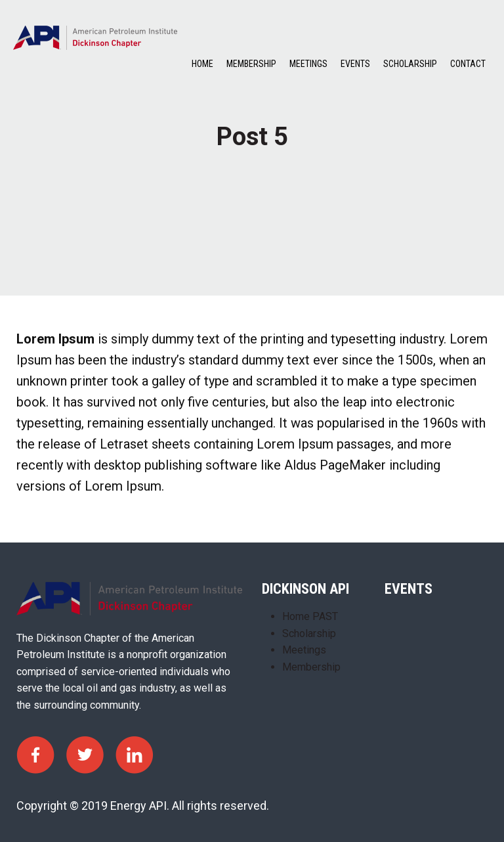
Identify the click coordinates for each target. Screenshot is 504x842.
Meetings (308, 64)
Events (355, 64)
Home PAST (310, 616)
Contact (468, 64)
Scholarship (410, 64)
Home (202, 64)
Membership (251, 64)
